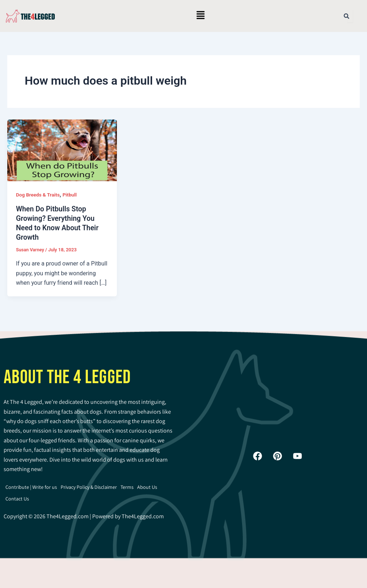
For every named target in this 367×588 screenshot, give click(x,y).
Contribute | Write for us (31, 487)
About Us (147, 487)
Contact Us (17, 499)
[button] (200, 16)
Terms (127, 487)
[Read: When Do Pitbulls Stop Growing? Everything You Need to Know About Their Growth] (62, 150)
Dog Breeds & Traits (38, 195)
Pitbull (71, 195)
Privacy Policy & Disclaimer (89, 487)
